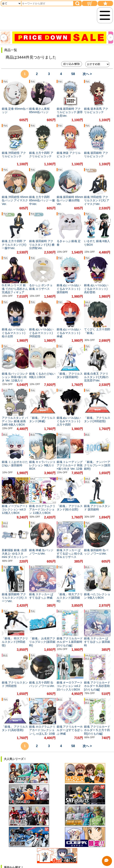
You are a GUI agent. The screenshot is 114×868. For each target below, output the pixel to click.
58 (73, 74)
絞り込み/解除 (72, 64)
